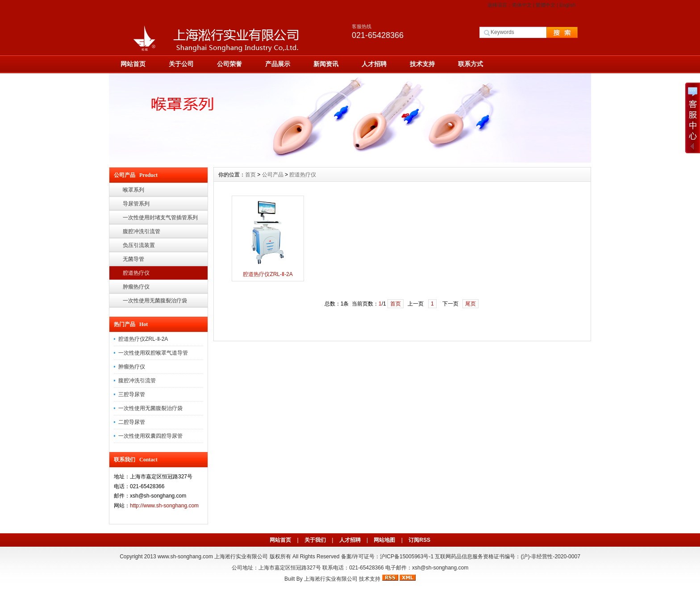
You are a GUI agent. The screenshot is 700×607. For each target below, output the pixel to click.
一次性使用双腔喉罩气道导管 (153, 353)
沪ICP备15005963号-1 (407, 557)
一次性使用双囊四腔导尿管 (150, 436)
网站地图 (384, 540)
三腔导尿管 (132, 394)
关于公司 (181, 64)
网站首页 (133, 64)
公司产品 (273, 175)
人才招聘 (374, 64)
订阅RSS (419, 540)
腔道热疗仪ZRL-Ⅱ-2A (143, 339)
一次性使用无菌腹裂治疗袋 (155, 301)
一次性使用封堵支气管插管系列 (160, 218)
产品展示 (278, 64)
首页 (250, 175)
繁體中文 (546, 5)
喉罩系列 (133, 190)
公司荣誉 (229, 64)
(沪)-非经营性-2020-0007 (550, 557)
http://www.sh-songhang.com (164, 506)
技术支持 (422, 64)
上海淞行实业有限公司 (331, 579)
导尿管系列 (136, 204)
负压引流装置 (139, 245)
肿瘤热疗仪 (136, 287)
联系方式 (471, 64)
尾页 (471, 304)
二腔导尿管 (132, 422)
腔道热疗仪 (136, 273)
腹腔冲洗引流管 (142, 231)
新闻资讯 (326, 64)
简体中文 (522, 5)
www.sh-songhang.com (185, 557)
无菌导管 (133, 259)
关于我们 (315, 540)
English (567, 5)
